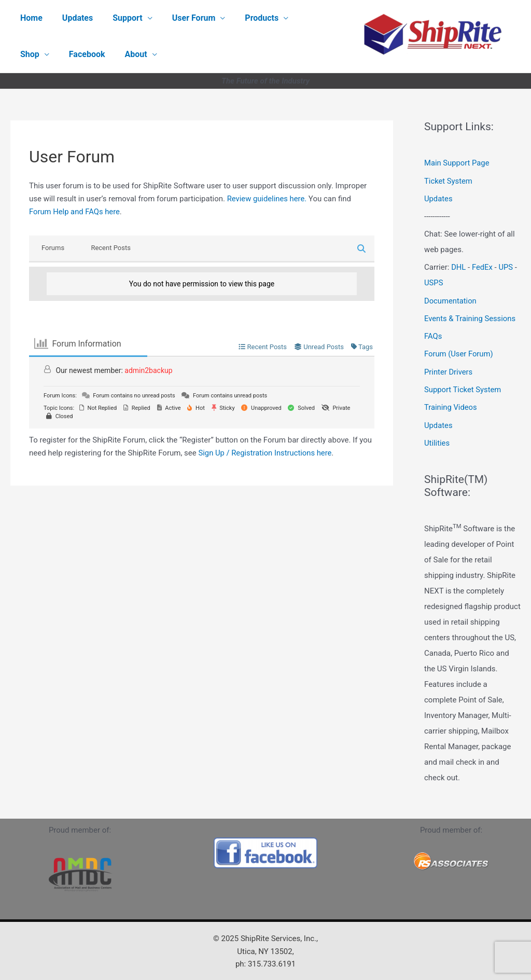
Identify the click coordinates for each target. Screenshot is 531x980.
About (83, 54)
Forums (53, 248)
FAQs (433, 334)
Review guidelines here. (268, 199)
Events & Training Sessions (471, 316)
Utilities (437, 439)
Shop (301, 18)
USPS (434, 282)
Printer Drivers (449, 369)
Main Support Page (457, 163)
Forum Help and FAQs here (75, 212)
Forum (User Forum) (459, 352)
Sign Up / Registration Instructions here (266, 453)
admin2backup (148, 370)
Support (120, 18)
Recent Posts (110, 248)
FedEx (483, 266)
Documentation (451, 299)
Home (30, 18)
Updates (73, 18)
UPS (506, 266)
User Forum (183, 18)
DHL (459, 266)
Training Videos (451, 404)
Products (248, 18)
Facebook (37, 54)
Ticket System (449, 181)
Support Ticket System (463, 387)
